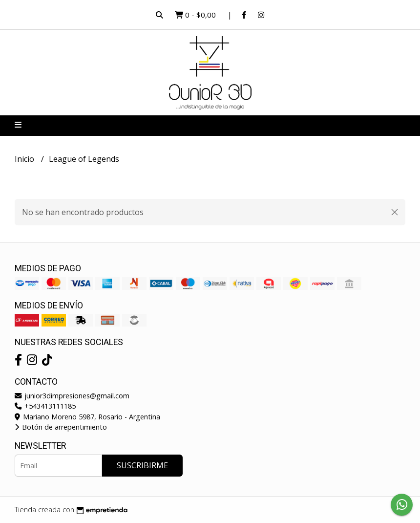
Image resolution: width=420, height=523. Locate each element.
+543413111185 (45, 406)
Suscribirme (142, 465)
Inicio (25, 159)
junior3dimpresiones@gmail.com (72, 396)
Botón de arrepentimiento (61, 427)
